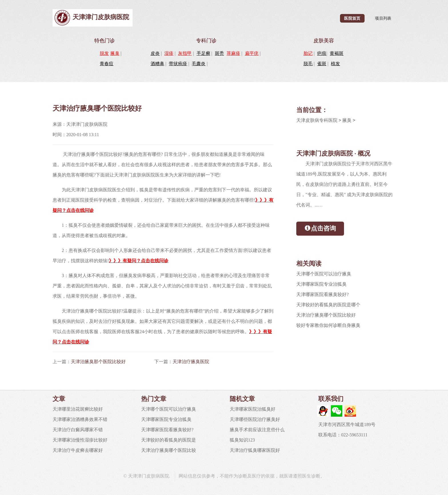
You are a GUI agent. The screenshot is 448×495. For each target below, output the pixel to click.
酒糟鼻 (157, 64)
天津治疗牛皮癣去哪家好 (78, 450)
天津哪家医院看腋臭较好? (322, 294)
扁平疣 (252, 53)
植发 (335, 64)
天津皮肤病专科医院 (317, 120)
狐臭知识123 (242, 440)
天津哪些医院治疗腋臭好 (255, 419)
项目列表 (383, 18)
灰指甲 (185, 53)
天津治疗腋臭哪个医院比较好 (326, 315)
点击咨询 (320, 228)
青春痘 (107, 64)
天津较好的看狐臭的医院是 (169, 440)
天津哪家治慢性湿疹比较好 (80, 440)
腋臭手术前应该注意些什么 (257, 430)
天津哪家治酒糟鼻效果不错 (80, 419)
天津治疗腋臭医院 (191, 362)
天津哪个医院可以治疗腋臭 (324, 274)
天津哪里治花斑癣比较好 (78, 409)
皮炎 (155, 53)
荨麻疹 (233, 53)
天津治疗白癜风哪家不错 (78, 430)
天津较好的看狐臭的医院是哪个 (328, 305)
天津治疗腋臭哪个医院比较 (169, 450)
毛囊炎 (199, 64)
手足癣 (203, 53)
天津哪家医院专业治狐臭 (321, 284)
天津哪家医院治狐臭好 (253, 409)
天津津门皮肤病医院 (101, 17)
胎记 (308, 53)
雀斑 (322, 64)
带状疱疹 (178, 64)
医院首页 (352, 18)
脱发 (104, 53)
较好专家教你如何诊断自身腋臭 (328, 325)
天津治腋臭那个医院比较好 (98, 362)
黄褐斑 (337, 53)
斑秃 (219, 53)
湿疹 (169, 53)
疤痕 (322, 53)
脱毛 (308, 64)
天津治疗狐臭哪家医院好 (255, 450)
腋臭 (115, 53)
